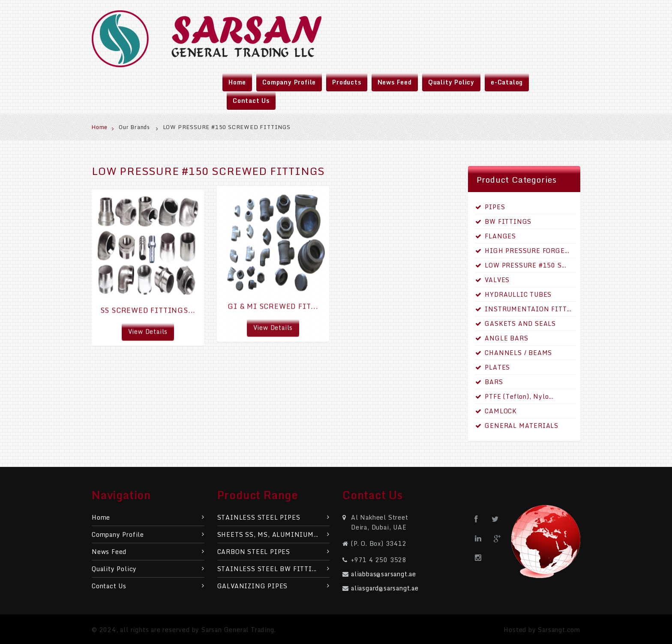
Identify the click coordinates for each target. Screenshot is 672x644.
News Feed (148, 552)
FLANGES (496, 236)
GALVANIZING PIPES (274, 586)
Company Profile (148, 534)
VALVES (493, 280)
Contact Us (148, 586)
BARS (489, 382)
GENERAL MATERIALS (517, 426)
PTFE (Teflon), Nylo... (514, 396)
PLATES (493, 367)
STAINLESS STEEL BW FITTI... (274, 569)
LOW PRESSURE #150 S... (521, 265)
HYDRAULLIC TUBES (514, 294)
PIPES (490, 207)
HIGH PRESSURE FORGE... (522, 251)
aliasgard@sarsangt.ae (385, 588)
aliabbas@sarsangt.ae (384, 574)
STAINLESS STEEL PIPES (274, 517)
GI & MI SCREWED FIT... (273, 303)
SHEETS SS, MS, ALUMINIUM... (274, 534)
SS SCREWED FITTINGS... (148, 309)
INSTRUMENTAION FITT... (523, 309)
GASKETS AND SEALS (516, 324)
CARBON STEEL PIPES (274, 552)
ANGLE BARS (502, 338)
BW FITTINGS (504, 221)
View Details (148, 330)
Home (103, 127)
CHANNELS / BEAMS (514, 353)
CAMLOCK (496, 411)
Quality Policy (148, 569)
